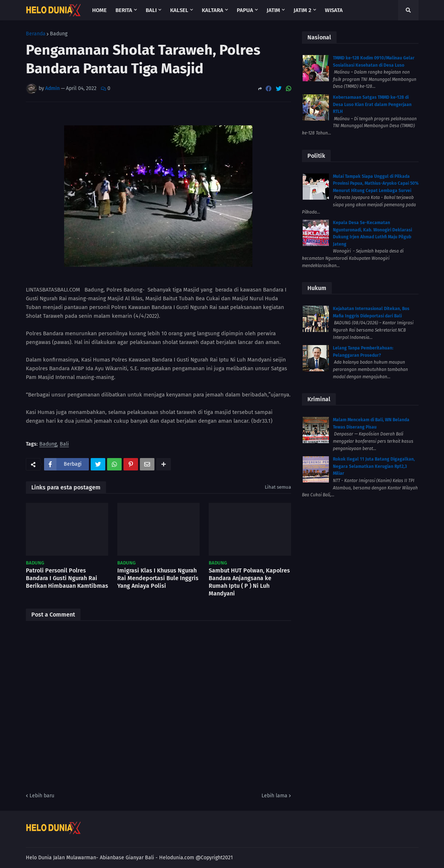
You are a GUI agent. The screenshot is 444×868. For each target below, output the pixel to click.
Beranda (36, 34)
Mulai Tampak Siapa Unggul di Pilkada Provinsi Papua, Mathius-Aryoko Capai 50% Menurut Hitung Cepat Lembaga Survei (376, 183)
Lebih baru (42, 796)
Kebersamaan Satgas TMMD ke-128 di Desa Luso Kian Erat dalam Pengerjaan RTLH (372, 104)
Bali (64, 444)
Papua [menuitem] (245, 10)
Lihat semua (278, 487)
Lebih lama (274, 796)
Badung (59, 34)
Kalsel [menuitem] (179, 10)
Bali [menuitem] (151, 10)
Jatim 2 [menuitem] (302, 10)
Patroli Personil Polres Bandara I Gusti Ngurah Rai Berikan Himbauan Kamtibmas (67, 578)
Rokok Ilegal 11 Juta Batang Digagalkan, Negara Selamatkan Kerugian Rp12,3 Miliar (374, 466)
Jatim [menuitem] (273, 10)
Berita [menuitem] (124, 10)
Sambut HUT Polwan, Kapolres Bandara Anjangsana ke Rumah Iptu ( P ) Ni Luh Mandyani (249, 582)
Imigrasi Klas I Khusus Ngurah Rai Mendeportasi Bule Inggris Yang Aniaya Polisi (158, 578)
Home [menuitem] (99, 10)
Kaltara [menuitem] (213, 10)
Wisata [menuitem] (334, 10)
